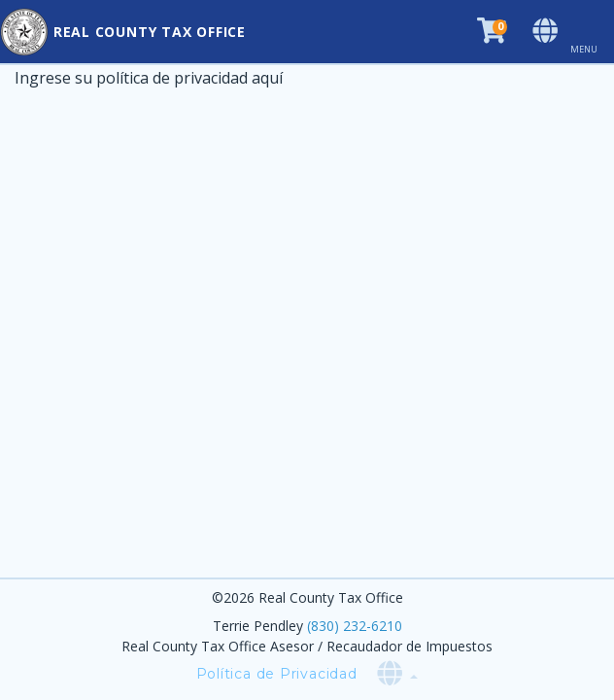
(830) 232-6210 (355, 626)
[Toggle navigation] (592, 32)
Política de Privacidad (277, 674)
